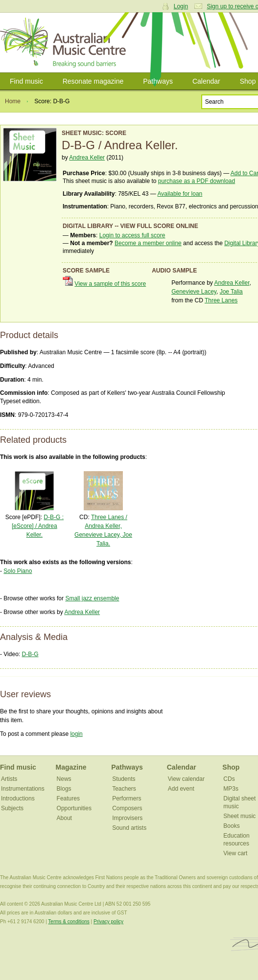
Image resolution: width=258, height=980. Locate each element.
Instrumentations (23, 789)
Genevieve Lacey (194, 292)
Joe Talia (231, 292)
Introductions (18, 798)
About (64, 818)
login (76, 734)
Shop (231, 767)
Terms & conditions (69, 922)
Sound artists (129, 828)
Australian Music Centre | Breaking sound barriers (65, 43)
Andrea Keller (87, 158)
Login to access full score (132, 235)
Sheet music (239, 816)
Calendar (206, 81)
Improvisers (127, 818)
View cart (235, 853)
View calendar (186, 779)
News (64, 779)
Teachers (124, 789)
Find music (26, 81)
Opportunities (74, 808)
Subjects (12, 808)
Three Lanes (221, 300)
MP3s (231, 789)
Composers (127, 808)
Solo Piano (18, 571)
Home (13, 101)
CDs (229, 779)
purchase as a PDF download (197, 181)
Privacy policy (108, 922)
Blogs (64, 789)
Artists (9, 779)
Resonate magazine (93, 81)
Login (181, 6)
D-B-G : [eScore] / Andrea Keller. (38, 526)
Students (124, 779)
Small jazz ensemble (92, 598)
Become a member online (148, 243)
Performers (127, 798)
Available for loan (180, 194)
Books (231, 826)
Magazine (71, 767)
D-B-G (30, 654)
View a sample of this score (110, 284)
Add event (181, 789)
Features (68, 798)
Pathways (158, 81)
